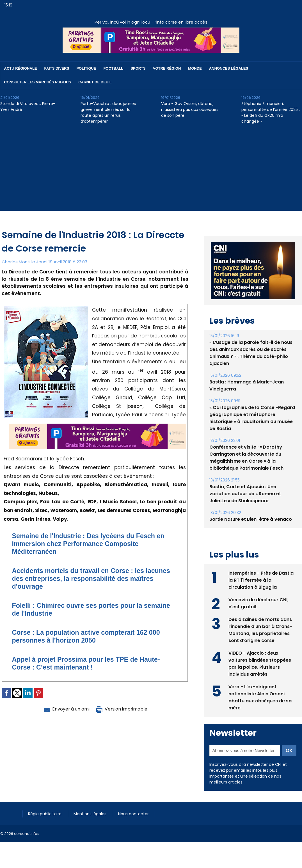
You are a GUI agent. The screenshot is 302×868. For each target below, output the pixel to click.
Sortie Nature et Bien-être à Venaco (251, 519)
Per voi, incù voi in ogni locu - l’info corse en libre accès (151, 22)
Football (113, 68)
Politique (86, 68)
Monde (195, 68)
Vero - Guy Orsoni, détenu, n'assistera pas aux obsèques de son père (190, 109)
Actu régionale (21, 68)
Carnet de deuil (95, 82)
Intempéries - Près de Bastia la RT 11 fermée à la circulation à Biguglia (261, 580)
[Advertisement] (151, 172)
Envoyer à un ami (64, 709)
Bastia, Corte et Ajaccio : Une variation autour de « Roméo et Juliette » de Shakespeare (245, 494)
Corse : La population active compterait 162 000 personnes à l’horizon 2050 (88, 636)
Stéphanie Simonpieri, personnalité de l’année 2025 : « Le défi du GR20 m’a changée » (271, 112)
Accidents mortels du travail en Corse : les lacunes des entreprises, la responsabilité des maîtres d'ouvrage (94, 578)
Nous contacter (135, 814)
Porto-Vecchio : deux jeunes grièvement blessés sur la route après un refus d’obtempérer (108, 112)
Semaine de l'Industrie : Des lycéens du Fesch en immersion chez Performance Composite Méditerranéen (91, 544)
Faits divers (57, 68)
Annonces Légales (229, 68)
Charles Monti (16, 262)
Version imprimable (124, 709)
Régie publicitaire (46, 814)
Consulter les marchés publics (38, 82)
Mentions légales (91, 814)
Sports (138, 68)
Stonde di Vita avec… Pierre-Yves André (28, 107)
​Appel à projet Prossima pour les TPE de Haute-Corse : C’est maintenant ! (88, 663)
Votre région (167, 68)
